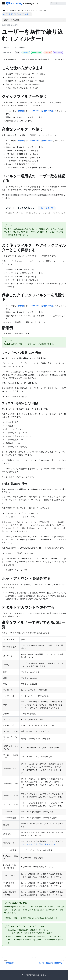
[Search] (58, 3)
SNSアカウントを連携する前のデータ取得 (34, 933)
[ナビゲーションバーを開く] (4, 3)
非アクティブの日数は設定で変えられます (38, 844)
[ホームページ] (4, 10)
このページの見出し (12, 20)
